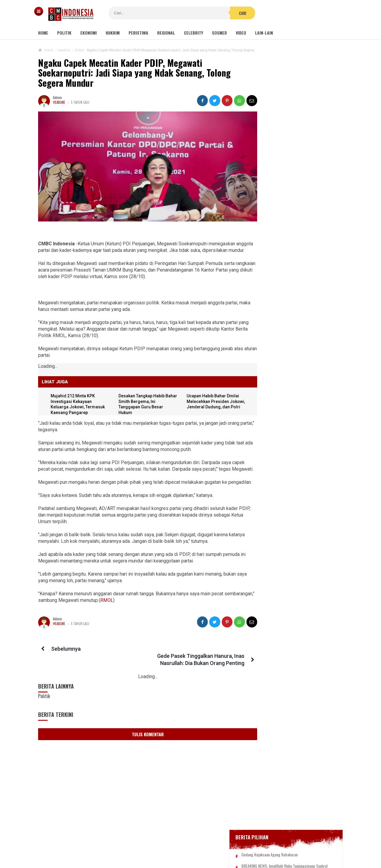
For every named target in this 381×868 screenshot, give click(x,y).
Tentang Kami (131, 844)
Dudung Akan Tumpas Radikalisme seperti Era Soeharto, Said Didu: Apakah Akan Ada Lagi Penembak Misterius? (300, 356)
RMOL (138, 614)
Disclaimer (253, 844)
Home (43, 33)
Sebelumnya (65, 663)
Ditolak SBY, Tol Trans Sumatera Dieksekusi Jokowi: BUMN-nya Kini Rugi (292, 547)
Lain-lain (264, 33)
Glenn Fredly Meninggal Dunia (288, 218)
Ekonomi (89, 33)
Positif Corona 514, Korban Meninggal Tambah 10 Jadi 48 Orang (295, 243)
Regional (166, 33)
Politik (64, 33)
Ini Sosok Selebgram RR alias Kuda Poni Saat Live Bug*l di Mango (292, 492)
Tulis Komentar (142, 741)
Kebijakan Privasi (218, 844)
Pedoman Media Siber (172, 844)
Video (241, 33)
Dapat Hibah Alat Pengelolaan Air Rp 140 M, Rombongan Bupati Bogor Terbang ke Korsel (293, 518)
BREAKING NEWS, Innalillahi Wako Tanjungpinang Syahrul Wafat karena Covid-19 (300, 201)
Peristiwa (138, 33)
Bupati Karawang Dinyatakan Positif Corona (300, 229)
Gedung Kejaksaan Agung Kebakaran (294, 185)
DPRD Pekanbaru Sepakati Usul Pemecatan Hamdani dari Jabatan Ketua (292, 385)
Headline (59, 102)
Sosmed (219, 33)
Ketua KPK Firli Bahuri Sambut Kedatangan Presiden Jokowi (289, 411)
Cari (227, 13)
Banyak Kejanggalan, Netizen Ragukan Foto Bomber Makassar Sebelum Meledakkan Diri (304, 328)
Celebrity (193, 33)
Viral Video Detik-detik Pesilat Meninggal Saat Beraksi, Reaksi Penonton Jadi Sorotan (290, 437)
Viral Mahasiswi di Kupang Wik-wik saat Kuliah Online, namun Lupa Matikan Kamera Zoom (292, 465)
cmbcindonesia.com (189, 853)
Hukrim (113, 33)
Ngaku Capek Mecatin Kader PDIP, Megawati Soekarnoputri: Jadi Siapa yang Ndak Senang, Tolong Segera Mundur (134, 73)
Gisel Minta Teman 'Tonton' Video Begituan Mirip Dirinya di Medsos (291, 573)
